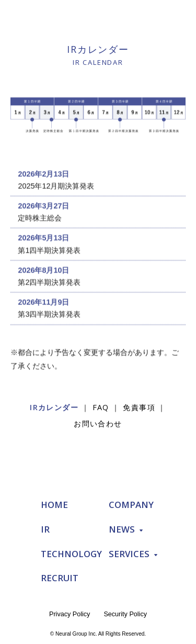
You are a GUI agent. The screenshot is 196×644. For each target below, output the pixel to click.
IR (45, 529)
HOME (54, 505)
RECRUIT (60, 578)
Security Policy (125, 614)
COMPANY (131, 505)
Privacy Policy (70, 614)
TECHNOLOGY (71, 554)
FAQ (101, 407)
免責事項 (139, 407)
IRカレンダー (54, 407)
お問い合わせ (98, 423)
